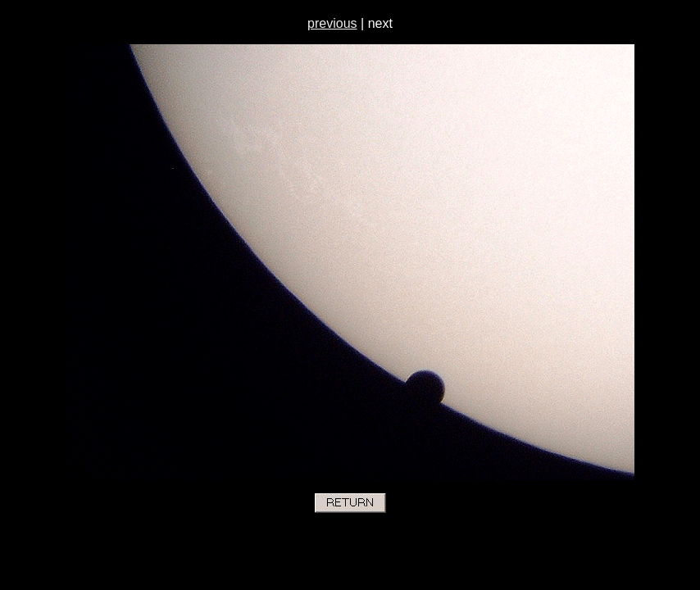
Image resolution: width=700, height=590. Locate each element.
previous (332, 23)
